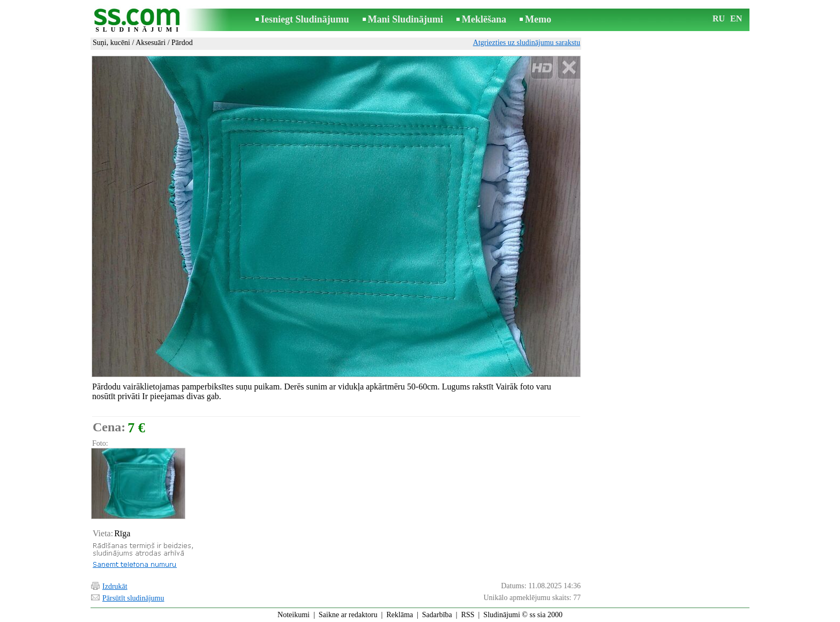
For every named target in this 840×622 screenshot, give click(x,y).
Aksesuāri (151, 43)
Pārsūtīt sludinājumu (133, 598)
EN (736, 18)
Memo (538, 19)
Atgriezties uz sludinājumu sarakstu (527, 43)
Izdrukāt (115, 586)
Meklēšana (484, 19)
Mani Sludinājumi (406, 19)
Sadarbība (437, 615)
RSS (468, 615)
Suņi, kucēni (111, 43)
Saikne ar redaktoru (348, 615)
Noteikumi (294, 615)
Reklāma (400, 615)
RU (719, 18)
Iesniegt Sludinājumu (305, 19)
